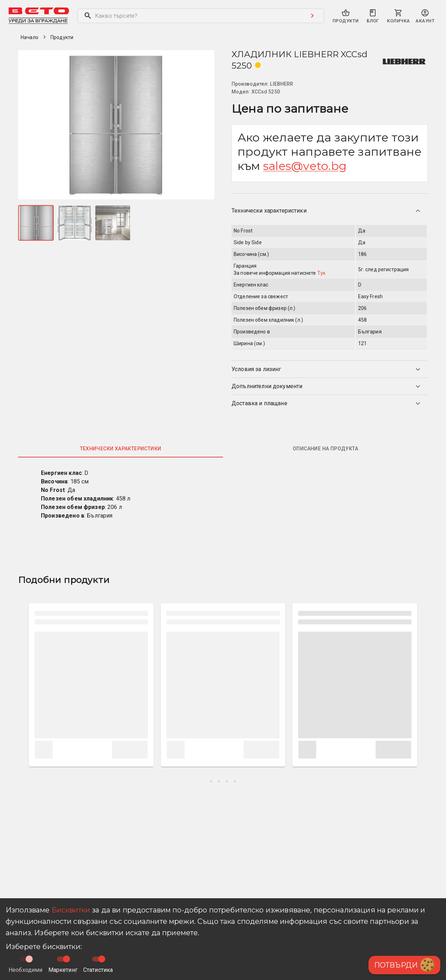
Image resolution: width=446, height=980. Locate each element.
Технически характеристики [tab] (121, 449)
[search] (189, 16)
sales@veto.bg (305, 166)
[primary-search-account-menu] (425, 17)
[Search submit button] (312, 16)
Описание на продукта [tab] (325, 449)
